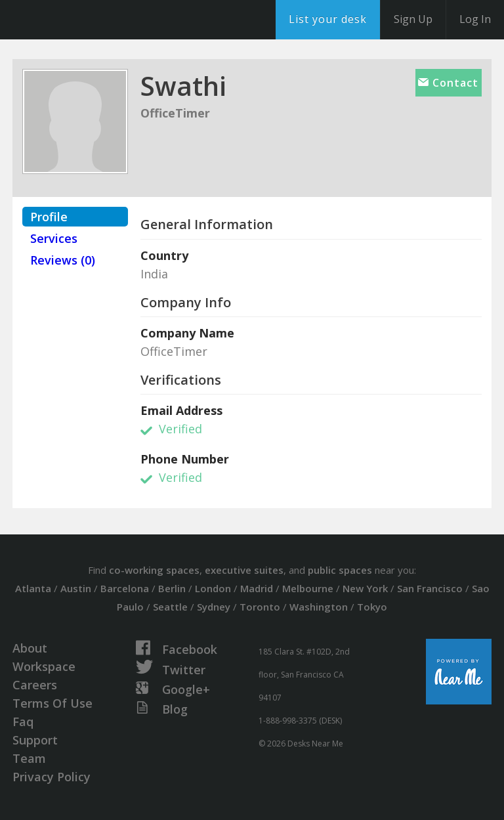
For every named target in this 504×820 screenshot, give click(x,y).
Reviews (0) (63, 260)
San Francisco (430, 588)
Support (35, 740)
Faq (23, 722)
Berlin (172, 588)
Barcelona (125, 588)
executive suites (244, 570)
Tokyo (372, 607)
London (213, 588)
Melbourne (308, 588)
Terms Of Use (52, 703)
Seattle (170, 607)
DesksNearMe (92, 20)
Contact (448, 83)
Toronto (260, 607)
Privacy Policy (52, 777)
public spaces (340, 570)
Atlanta (33, 588)
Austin (76, 588)
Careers (35, 685)
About (30, 648)
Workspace (44, 666)
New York (365, 588)
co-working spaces (154, 570)
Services (54, 238)
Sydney (214, 607)
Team (29, 758)
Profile (49, 217)
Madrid (257, 588)
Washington (319, 607)
